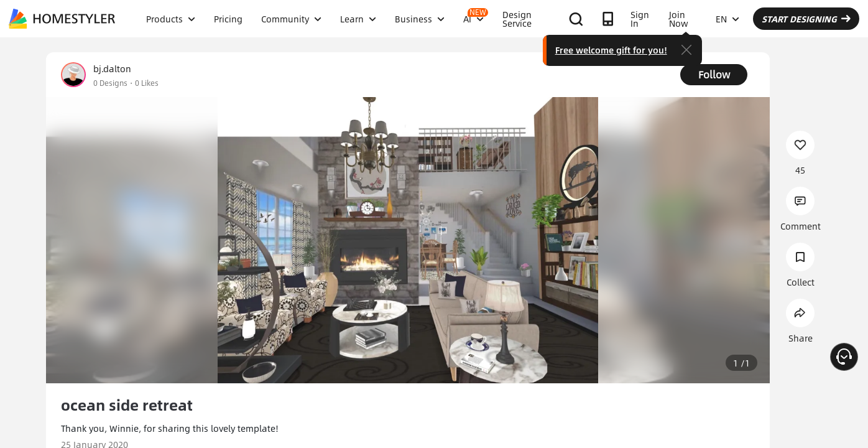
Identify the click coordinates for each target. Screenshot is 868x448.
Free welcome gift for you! (611, 50)
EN (727, 19)
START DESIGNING (806, 19)
